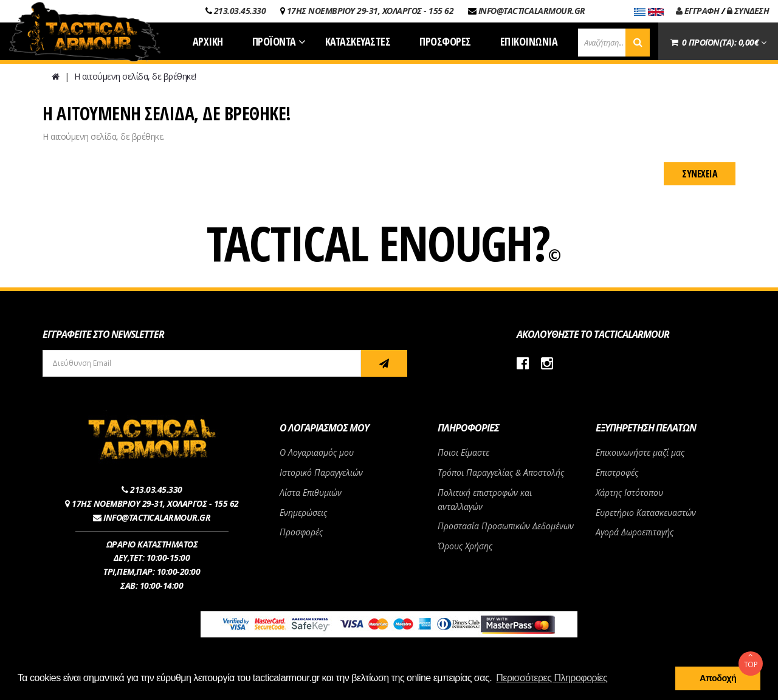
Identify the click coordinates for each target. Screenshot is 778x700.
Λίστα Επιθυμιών (311, 492)
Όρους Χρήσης (465, 546)
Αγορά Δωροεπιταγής (635, 532)
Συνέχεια (700, 174)
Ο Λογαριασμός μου (317, 452)
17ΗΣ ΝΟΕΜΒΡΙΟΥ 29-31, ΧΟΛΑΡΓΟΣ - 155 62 (370, 11)
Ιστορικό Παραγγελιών (321, 472)
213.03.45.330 (240, 11)
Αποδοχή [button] (718, 678)
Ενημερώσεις (303, 513)
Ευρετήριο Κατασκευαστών (646, 513)
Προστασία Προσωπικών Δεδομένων (506, 526)
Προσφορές (301, 532)
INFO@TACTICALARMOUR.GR (532, 11)
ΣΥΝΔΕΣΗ (748, 11)
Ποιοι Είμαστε (463, 452)
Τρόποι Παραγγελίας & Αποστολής (501, 472)
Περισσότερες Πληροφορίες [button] (552, 678)
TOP (751, 661)
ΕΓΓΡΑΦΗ (698, 11)
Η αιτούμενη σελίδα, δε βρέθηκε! (135, 76)
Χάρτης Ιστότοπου (629, 492)
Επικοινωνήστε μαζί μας (640, 452)
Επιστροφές (617, 472)
